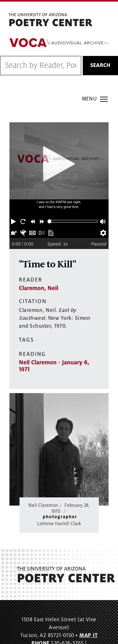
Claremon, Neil (39, 288)
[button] (14, 221)
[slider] (50, 221)
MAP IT (88, 635)
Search (100, 65)
